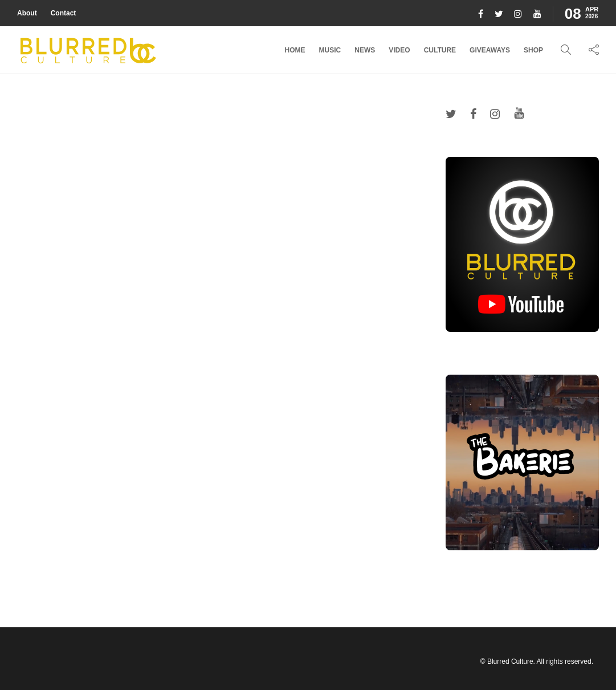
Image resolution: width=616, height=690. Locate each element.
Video (399, 50)
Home (295, 50)
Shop (533, 50)
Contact (64, 13)
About (27, 13)
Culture (440, 50)
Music (330, 50)
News (365, 50)
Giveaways (490, 50)
